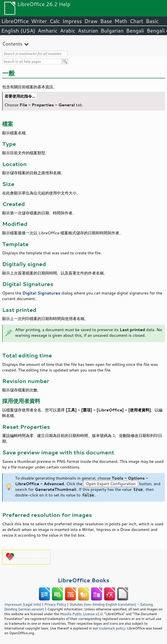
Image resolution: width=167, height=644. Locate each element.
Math (121, 21)
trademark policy (112, 628)
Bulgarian (112, 31)
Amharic (48, 31)
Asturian (88, 31)
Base (106, 21)
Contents (12, 44)
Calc (55, 21)
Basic (152, 21)
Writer (39, 21)
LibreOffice (15, 21)
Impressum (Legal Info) (23, 604)
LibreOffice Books (83, 580)
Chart (136, 21)
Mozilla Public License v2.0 (81, 614)
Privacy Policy (55, 604)
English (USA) (18, 31)
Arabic (68, 31)
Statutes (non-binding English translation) (103, 604)
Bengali (135, 31)
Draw (91, 21)
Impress (72, 21)
